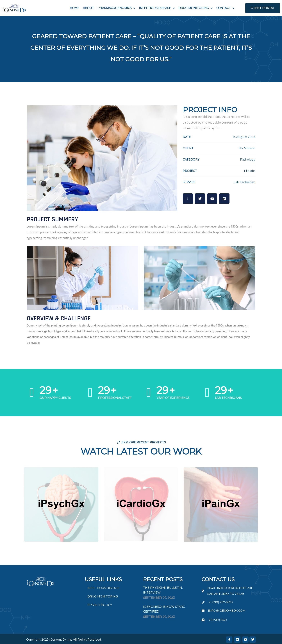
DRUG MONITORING (103, 596)
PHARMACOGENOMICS (115, 8)
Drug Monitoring (194, 8)
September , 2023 (159, 598)
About (88, 8)
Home (75, 8)
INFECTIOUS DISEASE (155, 8)
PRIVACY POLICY (100, 605)
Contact (224, 8)
